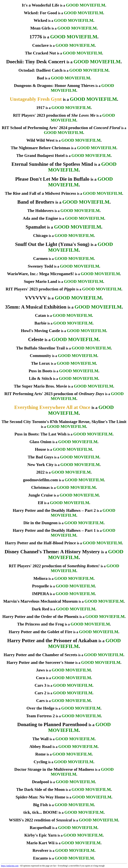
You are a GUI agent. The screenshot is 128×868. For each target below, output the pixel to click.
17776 (36, 37)
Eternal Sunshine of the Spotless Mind (52, 164)
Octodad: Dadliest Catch (40, 70)
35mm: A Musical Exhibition (36, 307)
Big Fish (40, 805)
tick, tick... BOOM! (40, 812)
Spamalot (36, 227)
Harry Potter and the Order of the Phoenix (40, 616)
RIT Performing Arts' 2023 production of (54, 394)
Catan (40, 315)
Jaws (40, 670)
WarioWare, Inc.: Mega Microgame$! (40, 274)
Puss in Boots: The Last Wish (40, 434)
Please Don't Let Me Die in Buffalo (52, 179)
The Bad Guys (40, 457)
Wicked (40, 20)
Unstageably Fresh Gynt (36, 99)
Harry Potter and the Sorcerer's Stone (40, 662)
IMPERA (40, 594)
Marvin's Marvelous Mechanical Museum (40, 601)
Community (40, 356)
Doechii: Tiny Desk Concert (36, 62)
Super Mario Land (40, 281)
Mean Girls (40, 28)
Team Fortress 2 (40, 716)
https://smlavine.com (10, 866)
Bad (40, 78)
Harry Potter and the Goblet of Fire (40, 632)
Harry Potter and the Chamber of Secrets (40, 655)
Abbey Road (40, 746)
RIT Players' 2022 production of (54, 566)
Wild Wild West (40, 140)
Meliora (40, 578)
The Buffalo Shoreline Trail (40, 348)
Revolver (40, 850)
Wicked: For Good (40, 13)
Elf (40, 503)
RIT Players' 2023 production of (54, 115)
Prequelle (40, 586)
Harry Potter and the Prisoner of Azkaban (52, 640)
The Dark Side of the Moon (40, 789)
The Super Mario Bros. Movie (40, 386)
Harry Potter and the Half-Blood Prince (40, 543)
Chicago (40, 235)
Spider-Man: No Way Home (40, 797)
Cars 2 (40, 693)
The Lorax (40, 363)
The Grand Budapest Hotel (40, 155)
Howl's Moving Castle (40, 331)
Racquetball (40, 828)
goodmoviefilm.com (40, 480)
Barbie (40, 323)
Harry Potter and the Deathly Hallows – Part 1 (54, 530)
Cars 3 (40, 685)
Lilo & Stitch (40, 378)
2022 (40, 472)
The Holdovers (40, 211)
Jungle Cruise (40, 495)
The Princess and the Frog (40, 624)
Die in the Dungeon (40, 523)
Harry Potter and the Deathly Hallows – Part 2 (54, 510)
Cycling (40, 762)
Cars (40, 701)
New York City (40, 465)
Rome (40, 754)
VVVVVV (36, 298)
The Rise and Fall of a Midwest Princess (40, 193)
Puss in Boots (40, 371)
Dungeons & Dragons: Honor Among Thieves (54, 85)
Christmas (40, 487)
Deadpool (40, 782)
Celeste (36, 339)
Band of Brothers (36, 202)
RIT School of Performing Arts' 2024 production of (61, 128)
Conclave (40, 45)
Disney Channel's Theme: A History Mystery (52, 552)
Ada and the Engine (40, 218)
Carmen (40, 258)
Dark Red (40, 609)
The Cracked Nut (40, 53)
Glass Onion (40, 442)
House (40, 449)
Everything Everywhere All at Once (52, 407)
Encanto (40, 858)
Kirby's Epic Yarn (40, 835)
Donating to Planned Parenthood (52, 724)
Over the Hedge (40, 708)
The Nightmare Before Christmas (40, 148)
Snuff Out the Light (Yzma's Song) (52, 244)
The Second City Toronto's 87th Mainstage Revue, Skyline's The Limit (64, 422)
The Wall (40, 739)
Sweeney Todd (40, 266)
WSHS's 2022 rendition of (40, 820)
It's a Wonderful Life (40, 5)
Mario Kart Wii (40, 843)
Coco (40, 678)
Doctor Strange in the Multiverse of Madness (54, 769)
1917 (40, 108)
